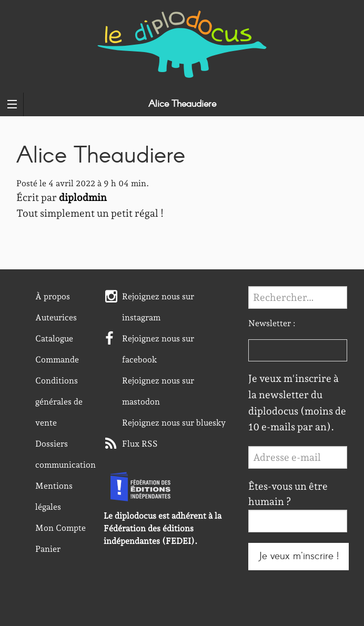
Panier (48, 549)
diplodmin (83, 198)
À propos (53, 296)
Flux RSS (140, 444)
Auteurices (56, 317)
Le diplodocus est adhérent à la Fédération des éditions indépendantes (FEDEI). (163, 528)
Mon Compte (60, 528)
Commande (57, 360)
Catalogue (54, 339)
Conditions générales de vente (59, 402)
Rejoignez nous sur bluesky (174, 423)
